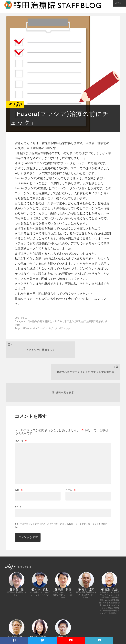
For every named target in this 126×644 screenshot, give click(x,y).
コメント (21, 420)
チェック (66, 328)
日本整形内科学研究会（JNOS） (45, 321)
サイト (18, 486)
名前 (19, 469)
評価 (78, 321)
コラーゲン (41, 328)
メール (71, 469)
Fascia (28, 328)
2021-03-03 (21, 318)
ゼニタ (54, 328)
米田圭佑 (69, 321)
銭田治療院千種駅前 (92, 321)
